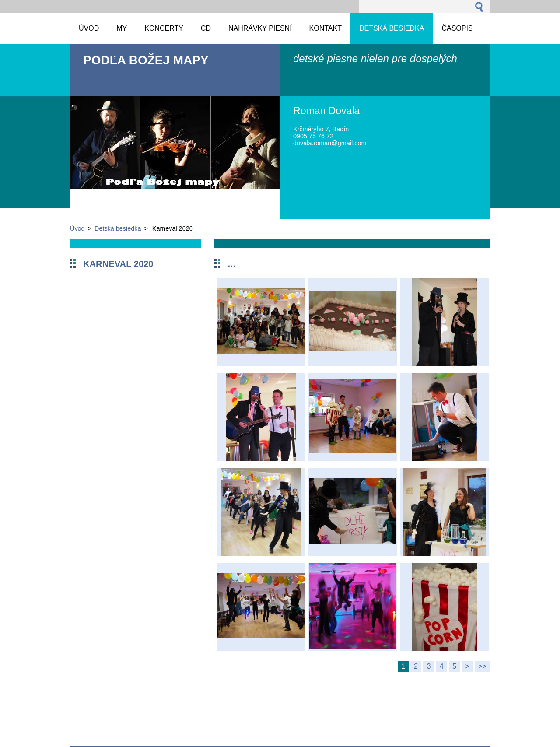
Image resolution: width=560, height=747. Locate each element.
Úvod (77, 228)
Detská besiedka (118, 228)
